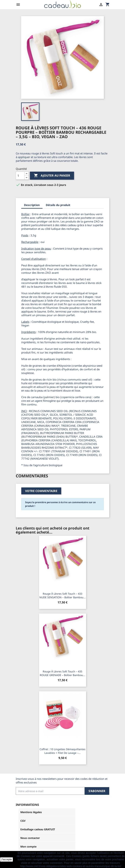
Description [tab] (32, 205)
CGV (23, 821)
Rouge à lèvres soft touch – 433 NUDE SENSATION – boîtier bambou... (62, 595)
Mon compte (28, 847)
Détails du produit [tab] (58, 205)
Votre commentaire (41, 491)
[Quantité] (20, 176)
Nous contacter (30, 838)
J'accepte (7, 859)
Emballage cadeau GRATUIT (38, 829)
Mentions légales (31, 812)
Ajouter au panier (52, 176)
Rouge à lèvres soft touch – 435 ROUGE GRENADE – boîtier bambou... (62, 673)
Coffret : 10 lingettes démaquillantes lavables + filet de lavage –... (62, 751)
